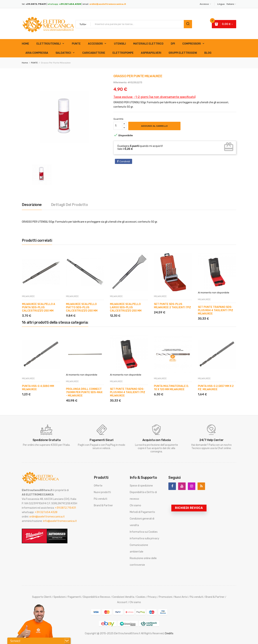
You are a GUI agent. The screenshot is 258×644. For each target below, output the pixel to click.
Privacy (152, 597)
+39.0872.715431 (65, 508)
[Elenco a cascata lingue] (231, 4)
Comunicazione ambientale (139, 548)
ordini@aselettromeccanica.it (108, 4)
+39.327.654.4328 (46, 512)
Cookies (141, 597)
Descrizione (32, 205)
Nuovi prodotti (102, 492)
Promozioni (166, 597)
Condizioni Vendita (123, 597)
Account (122, 602)
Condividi (125, 161)
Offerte (98, 486)
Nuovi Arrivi (181, 597)
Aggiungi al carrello (154, 126)
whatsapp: (64, 4)
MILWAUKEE (28, 296)
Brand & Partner (103, 505)
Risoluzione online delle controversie (143, 562)
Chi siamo (135, 505)
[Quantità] (118, 126)
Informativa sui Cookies (144, 532)
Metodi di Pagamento (142, 512)
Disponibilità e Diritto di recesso (143, 496)
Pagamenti (74, 597)
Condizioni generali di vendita (142, 522)
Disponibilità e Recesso (97, 597)
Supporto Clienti (42, 597)
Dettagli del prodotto (69, 205)
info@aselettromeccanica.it (60, 521)
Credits (169, 633)
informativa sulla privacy (144, 538)
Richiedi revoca (189, 508)
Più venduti (101, 499)
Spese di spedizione (141, 486)
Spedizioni (60, 597)
